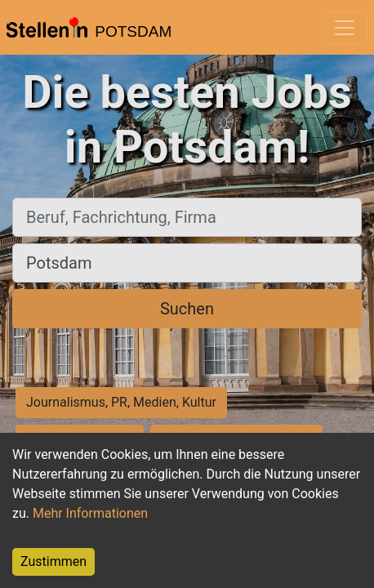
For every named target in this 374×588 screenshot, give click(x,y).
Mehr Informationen (90, 513)
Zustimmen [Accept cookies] (53, 561)
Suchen (187, 309)
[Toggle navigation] (345, 28)
